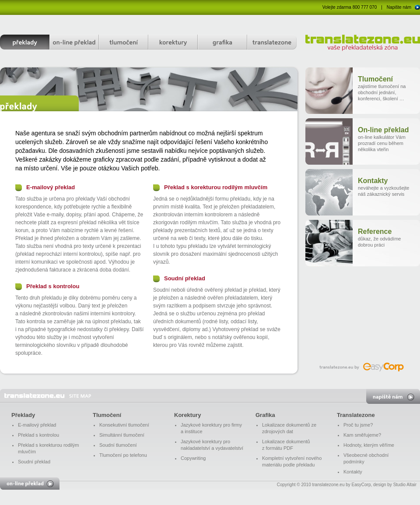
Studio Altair (405, 485)
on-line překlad (74, 42)
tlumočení (124, 42)
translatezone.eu (363, 43)
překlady (25, 42)
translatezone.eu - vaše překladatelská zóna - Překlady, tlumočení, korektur (48, 396)
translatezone (272, 42)
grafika (222, 42)
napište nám (393, 396)
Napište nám (399, 7)
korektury (173, 42)
